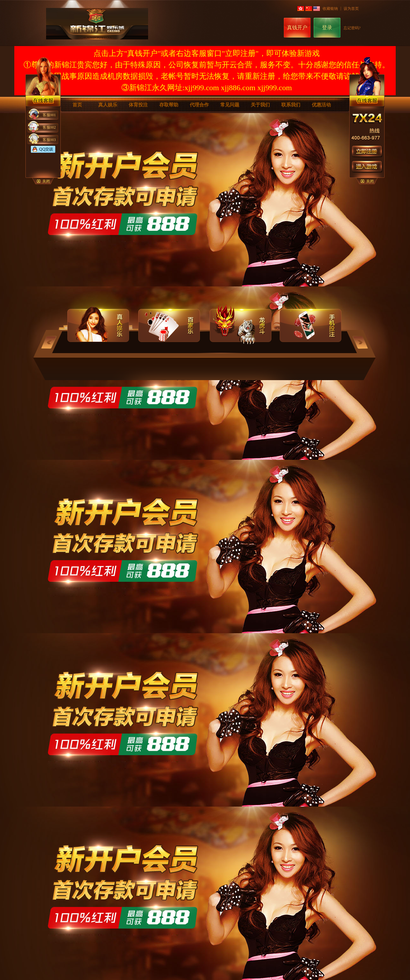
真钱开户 (297, 27)
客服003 (49, 140)
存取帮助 (169, 105)
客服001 (49, 115)
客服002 (49, 127)
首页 (77, 105)
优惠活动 (321, 105)
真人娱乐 (108, 105)
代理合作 (199, 105)
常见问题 (230, 105)
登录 (327, 27)
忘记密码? (352, 28)
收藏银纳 (330, 9)
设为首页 (351, 9)
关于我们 (260, 105)
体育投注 (138, 105)
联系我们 (291, 105)
